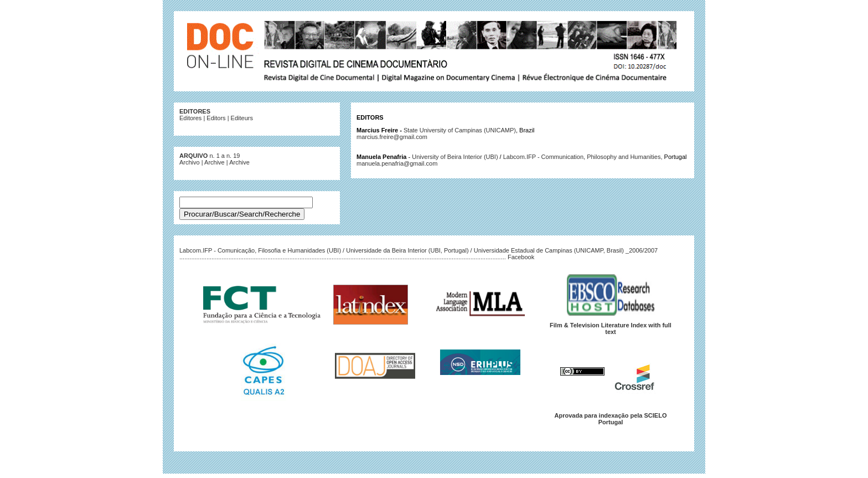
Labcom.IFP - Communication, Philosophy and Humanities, (584, 157)
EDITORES (195, 111)
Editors (216, 118)
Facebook (521, 257)
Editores (190, 118)
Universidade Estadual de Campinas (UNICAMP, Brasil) (549, 250)
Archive (215, 162)
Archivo (190, 162)
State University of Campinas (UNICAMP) (460, 130)
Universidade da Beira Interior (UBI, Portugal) (407, 250)
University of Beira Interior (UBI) (455, 157)
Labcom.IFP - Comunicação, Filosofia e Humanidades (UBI (259, 250)
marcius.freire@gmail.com (392, 137)
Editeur (241, 118)
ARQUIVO (193, 156)
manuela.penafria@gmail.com (397, 163)
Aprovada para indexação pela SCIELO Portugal (611, 419)
